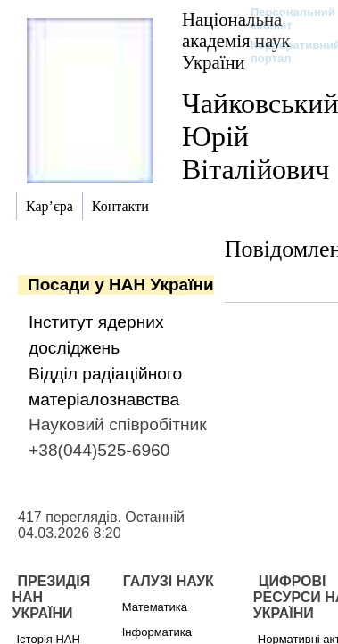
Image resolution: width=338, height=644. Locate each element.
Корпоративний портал (284, 52)
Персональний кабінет (284, 19)
